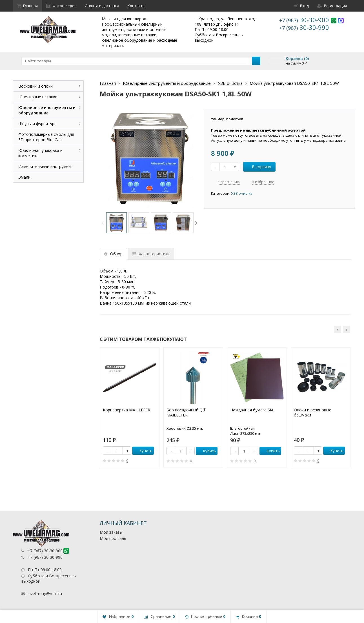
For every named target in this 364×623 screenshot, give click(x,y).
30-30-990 (304, 27)
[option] (116, 223)
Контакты (136, 6)
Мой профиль (113, 538)
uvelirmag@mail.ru (45, 594)
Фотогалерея (61, 6)
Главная (27, 6)
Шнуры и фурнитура (37, 124)
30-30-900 (305, 20)
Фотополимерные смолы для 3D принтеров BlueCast (46, 137)
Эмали (24, 177)
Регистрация (332, 6)
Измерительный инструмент (46, 166)
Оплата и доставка (102, 6)
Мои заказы (111, 532)
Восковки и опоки (35, 86)
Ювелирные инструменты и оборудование (167, 83)
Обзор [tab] (113, 254)
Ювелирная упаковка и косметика (40, 153)
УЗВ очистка (230, 83)
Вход (302, 6)
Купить (143, 451)
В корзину (258, 167)
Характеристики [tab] (151, 254)
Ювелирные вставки (38, 97)
